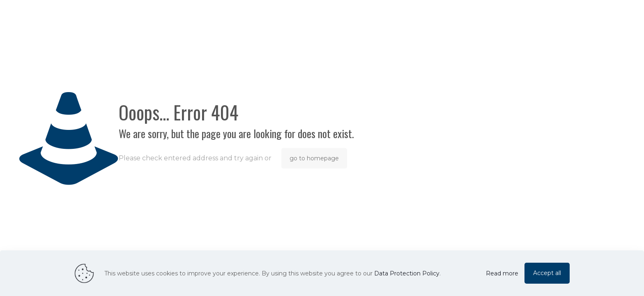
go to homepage (314, 158)
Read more (502, 273)
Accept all (547, 273)
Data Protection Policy (407, 273)
